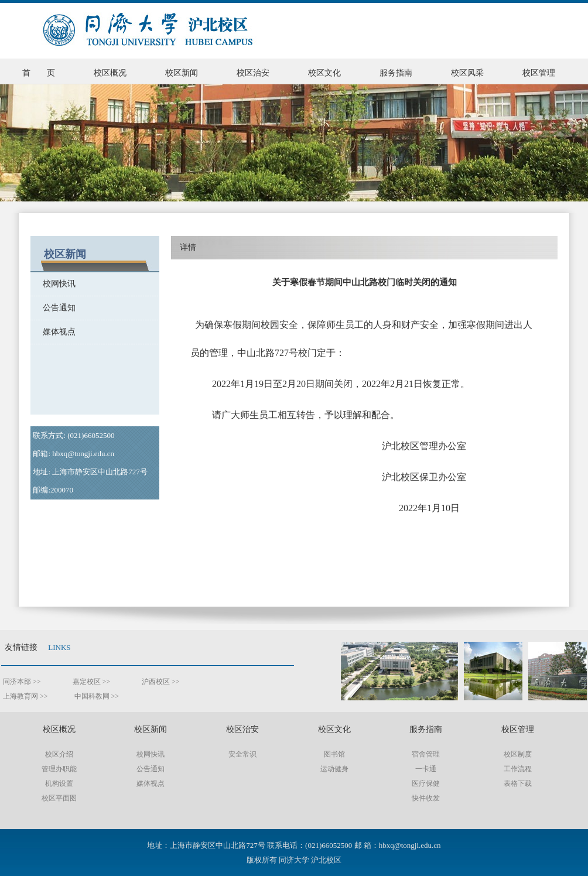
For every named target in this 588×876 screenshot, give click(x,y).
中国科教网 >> (97, 696)
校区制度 (518, 754)
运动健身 (334, 769)
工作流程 (518, 769)
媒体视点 (53, 332)
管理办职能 (59, 769)
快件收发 (426, 798)
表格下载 (518, 783)
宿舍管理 (426, 754)
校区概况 (110, 73)
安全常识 (242, 754)
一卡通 (426, 769)
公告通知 (53, 308)
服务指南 (396, 73)
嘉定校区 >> (94, 682)
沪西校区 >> (160, 682)
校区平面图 (59, 798)
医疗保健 (426, 783)
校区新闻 (182, 73)
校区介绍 (59, 754)
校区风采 (467, 73)
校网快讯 (53, 284)
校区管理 (539, 73)
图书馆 (334, 754)
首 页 (39, 73)
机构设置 (59, 783)
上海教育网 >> (26, 696)
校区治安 (253, 73)
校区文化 (324, 73)
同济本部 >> (21, 682)
